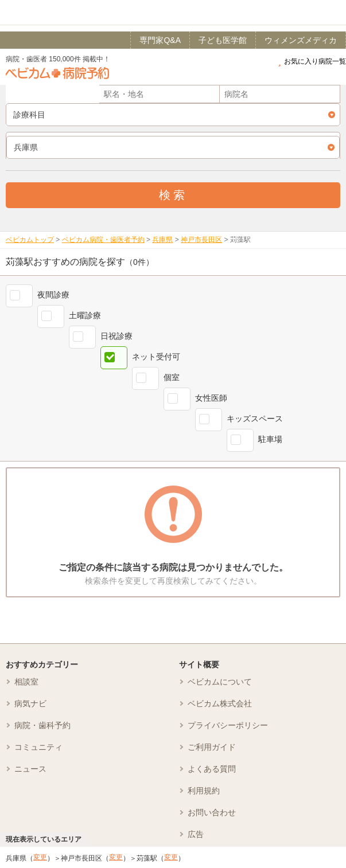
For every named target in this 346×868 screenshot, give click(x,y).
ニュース (30, 769)
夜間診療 (53, 295)
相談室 (26, 682)
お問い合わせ (212, 812)
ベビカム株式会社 (220, 703)
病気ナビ (30, 703)
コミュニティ (38, 747)
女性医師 (211, 398)
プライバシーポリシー (228, 725)
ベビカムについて (220, 682)
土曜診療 (85, 315)
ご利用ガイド (212, 747)
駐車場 (270, 439)
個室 (172, 377)
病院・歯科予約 (42, 725)
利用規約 (204, 791)
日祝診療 (116, 336)
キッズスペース (255, 419)
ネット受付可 (156, 357)
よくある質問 (212, 769)
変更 (40, 857)
